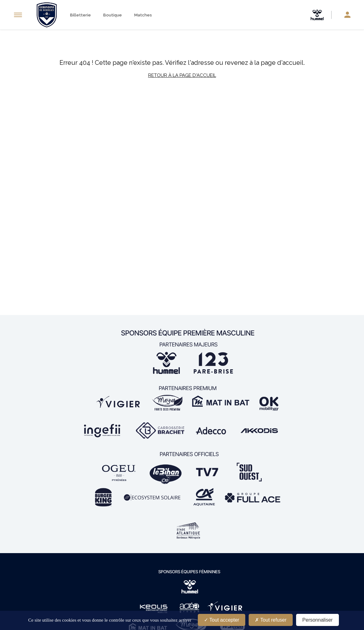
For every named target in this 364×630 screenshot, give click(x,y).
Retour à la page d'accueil (182, 75)
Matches (143, 15)
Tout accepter (222, 620)
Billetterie (80, 15)
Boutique (113, 15)
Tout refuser (271, 620)
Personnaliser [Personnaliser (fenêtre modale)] (317, 620)
